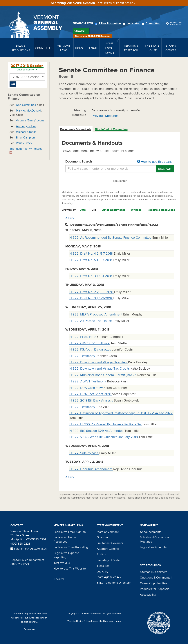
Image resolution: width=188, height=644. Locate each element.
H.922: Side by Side (84, 453)
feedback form (40, 618)
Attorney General (108, 549)
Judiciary (103, 572)
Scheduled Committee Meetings (154, 540)
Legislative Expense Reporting (66, 555)
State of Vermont (108, 532)
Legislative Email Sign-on (70, 532)
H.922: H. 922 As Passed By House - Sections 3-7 (106, 424)
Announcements (151, 532)
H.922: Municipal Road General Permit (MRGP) (103, 375)
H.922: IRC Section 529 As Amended (97, 431)
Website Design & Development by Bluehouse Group (94, 621)
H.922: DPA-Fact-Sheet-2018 (91, 394)
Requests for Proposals (154, 589)
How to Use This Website (70, 569)
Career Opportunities (153, 583)
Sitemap (145, 572)
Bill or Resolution (108, 23)
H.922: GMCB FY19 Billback (90, 343)
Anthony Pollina (26, 126)
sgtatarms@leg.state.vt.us (29, 549)
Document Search (120, 162)
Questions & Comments (155, 578)
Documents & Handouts (76, 129)
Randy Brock (24, 143)
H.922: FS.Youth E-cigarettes (91, 350)
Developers (29, 629)
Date (83, 210)
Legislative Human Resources (65, 540)
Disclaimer (59, 579)
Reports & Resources (161, 210)
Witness (136, 210)
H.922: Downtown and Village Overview (99, 362)
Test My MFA (62, 563)
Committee (152, 23)
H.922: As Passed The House (91, 321)
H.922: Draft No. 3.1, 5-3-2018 (91, 298)
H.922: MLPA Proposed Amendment (96, 314)
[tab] (76, 129)
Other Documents (113, 210)
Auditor (102, 554)
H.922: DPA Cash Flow (86, 388)
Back (70, 218)
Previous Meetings (105, 116)
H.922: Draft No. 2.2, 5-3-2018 (92, 292)
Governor (103, 537)
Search (81, 31)
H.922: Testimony (83, 356)
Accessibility (148, 595)
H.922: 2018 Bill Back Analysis (92, 401)
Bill (94, 210)
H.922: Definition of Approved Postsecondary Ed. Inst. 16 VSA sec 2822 (121, 413)
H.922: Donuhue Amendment (91, 469)
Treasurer (103, 566)
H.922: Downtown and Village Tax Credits (100, 369)
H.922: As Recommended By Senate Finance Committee (111, 238)
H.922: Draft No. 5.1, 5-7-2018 (91, 260)
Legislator (132, 23)
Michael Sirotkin (26, 132)
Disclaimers (160, 572)
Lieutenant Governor (110, 543)
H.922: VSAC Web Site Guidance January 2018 (104, 437)
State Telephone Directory (114, 583)
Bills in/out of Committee (111, 129)
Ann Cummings (26, 105)
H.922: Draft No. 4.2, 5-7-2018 (92, 254)
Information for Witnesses (26, 151)
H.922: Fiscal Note (83, 337)
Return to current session (117, 3)
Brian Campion (25, 138)
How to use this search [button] (155, 162)
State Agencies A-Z (109, 577)
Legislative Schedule (153, 547)
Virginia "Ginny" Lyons (30, 121)
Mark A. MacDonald (28, 111)
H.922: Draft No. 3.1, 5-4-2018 (91, 276)
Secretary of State (108, 560)
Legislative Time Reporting (71, 547)
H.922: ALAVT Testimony (88, 381)
